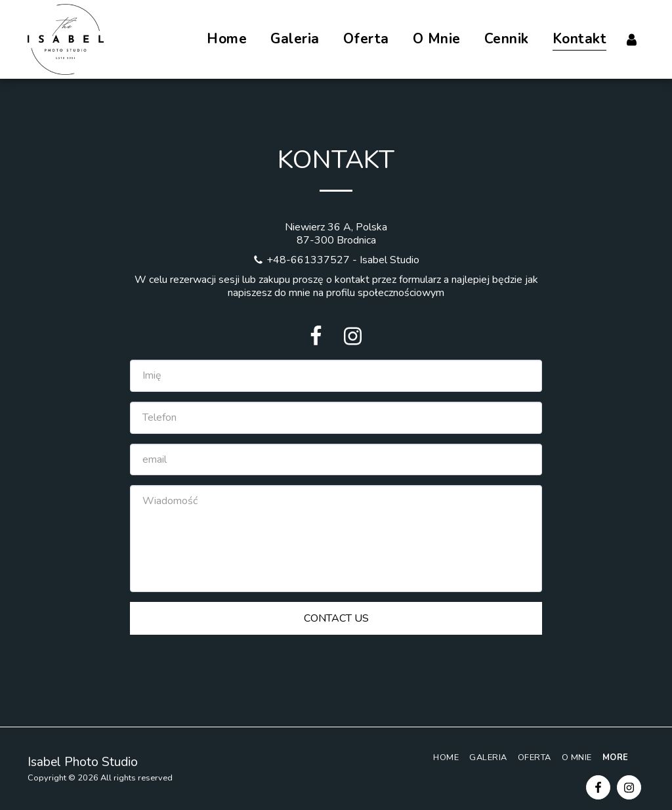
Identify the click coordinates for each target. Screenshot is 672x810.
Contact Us (336, 618)
